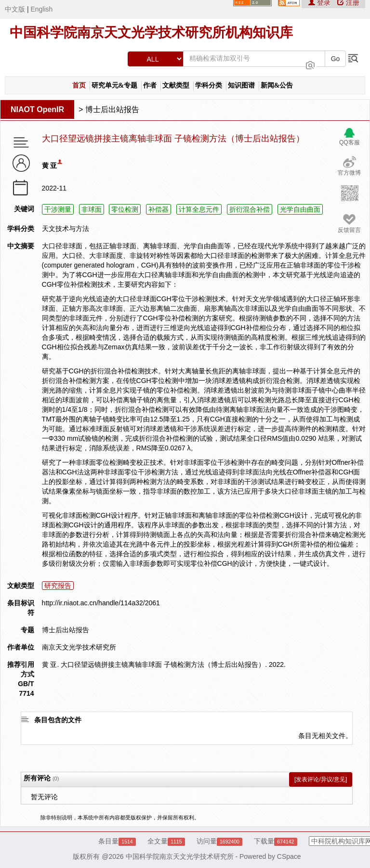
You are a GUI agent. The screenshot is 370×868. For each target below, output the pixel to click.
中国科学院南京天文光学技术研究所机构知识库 (151, 32)
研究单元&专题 (115, 85)
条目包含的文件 (58, 720)
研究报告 (58, 586)
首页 (79, 85)
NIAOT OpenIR (37, 109)
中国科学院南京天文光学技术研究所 (180, 856)
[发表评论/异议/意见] (321, 779)
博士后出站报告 (112, 109)
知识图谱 (241, 85)
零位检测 (125, 209)
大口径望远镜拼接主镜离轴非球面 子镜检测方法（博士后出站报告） (173, 139)
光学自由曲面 (300, 209)
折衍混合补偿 (250, 209)
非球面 (92, 209)
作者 (150, 85)
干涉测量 (58, 209)
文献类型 (176, 85)
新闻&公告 (277, 85)
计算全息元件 (199, 209)
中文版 (15, 9)
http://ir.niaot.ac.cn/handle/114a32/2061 (101, 603)
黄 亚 (50, 166)
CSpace (289, 856)
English (41, 9)
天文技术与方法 (66, 229)
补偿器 (159, 209)
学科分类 (209, 85)
